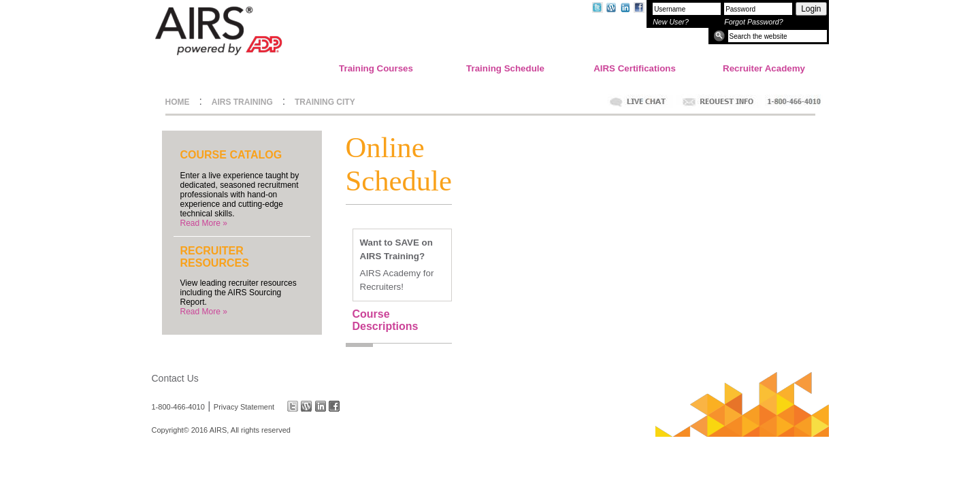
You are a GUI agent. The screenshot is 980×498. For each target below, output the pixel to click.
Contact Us (175, 378)
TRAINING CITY (325, 102)
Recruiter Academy (764, 68)
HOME (178, 102)
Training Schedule (505, 68)
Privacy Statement (244, 406)
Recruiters (381, 287)
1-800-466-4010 (178, 406)
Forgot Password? (753, 22)
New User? (671, 22)
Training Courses (376, 68)
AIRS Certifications (635, 68)
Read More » (204, 223)
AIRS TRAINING (242, 102)
